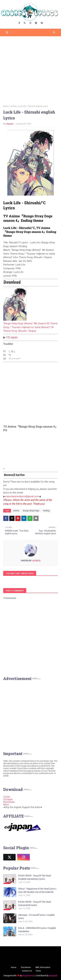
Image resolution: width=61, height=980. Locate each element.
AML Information (43, 967)
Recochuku (9, 802)
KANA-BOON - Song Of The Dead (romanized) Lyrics (35, 903)
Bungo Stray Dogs (31, 511)
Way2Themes (29, 976)
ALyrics (10, 124)
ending (14, 106)
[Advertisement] (30, 70)
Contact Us (27, 971)
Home (6, 106)
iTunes (7, 797)
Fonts (38, 971)
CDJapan (12, 337)
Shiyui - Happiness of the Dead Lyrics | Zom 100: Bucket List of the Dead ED (37, 890)
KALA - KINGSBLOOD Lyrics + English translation (37, 930)
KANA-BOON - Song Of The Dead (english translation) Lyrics (35, 877)
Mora (6, 805)
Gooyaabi (53, 976)
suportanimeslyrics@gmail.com (22, 496)
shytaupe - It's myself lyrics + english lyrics (36, 916)
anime (16, 511)
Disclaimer (26, 967)
